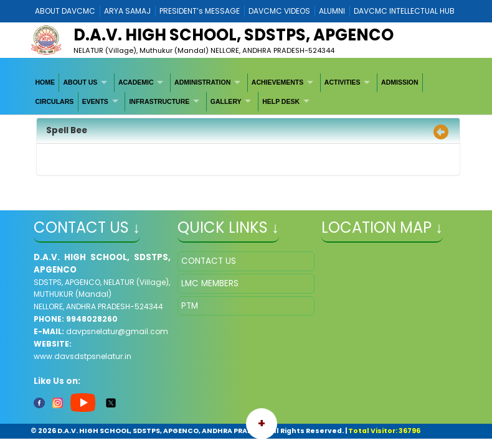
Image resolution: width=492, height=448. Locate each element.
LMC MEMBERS (210, 283)
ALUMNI (332, 11)
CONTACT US (209, 261)
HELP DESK (281, 101)
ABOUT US (81, 82)
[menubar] (246, 92)
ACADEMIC (136, 82)
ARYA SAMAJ (127, 11)
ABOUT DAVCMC (65, 11)
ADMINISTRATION (202, 82)
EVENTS (95, 101)
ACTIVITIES (343, 82)
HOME (45, 82)
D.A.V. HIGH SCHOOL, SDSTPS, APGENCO (234, 35)
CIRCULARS (54, 101)
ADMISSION (400, 82)
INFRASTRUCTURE (159, 101)
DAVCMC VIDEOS (279, 11)
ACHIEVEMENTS (277, 82)
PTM (190, 306)
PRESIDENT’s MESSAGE (200, 11)
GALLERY (226, 101)
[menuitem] (45, 83)
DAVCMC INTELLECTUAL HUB (404, 11)
